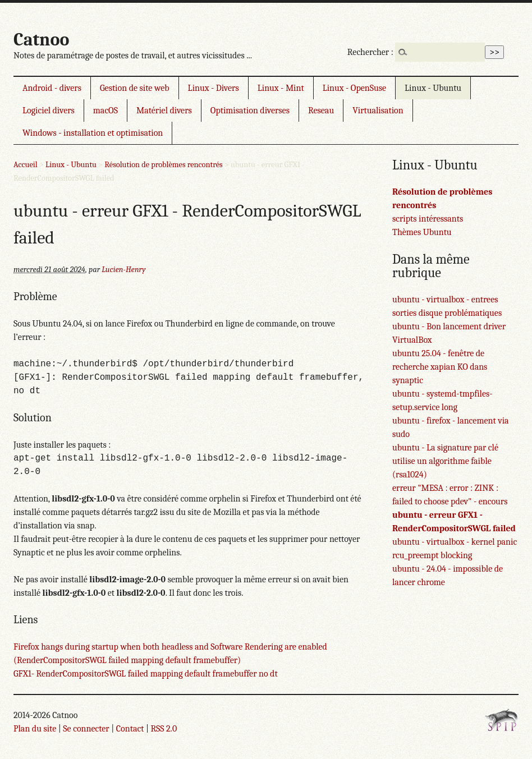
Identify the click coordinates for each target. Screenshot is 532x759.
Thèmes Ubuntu (422, 232)
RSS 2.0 (164, 729)
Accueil (26, 165)
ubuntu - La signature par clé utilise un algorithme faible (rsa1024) (445, 461)
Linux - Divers (214, 88)
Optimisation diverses (250, 111)
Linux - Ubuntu (433, 88)
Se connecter (86, 729)
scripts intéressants (428, 219)
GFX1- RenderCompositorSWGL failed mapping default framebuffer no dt (146, 674)
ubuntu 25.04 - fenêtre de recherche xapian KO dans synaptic (440, 367)
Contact (130, 729)
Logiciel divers (49, 111)
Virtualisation (378, 111)
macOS (106, 111)
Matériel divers (164, 111)
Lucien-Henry (123, 270)
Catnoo (41, 40)
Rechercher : (370, 52)
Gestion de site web (135, 88)
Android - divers (52, 88)
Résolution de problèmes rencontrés (163, 165)
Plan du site (35, 729)
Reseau (321, 111)
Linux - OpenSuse (354, 88)
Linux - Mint (281, 88)
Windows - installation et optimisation (93, 133)
